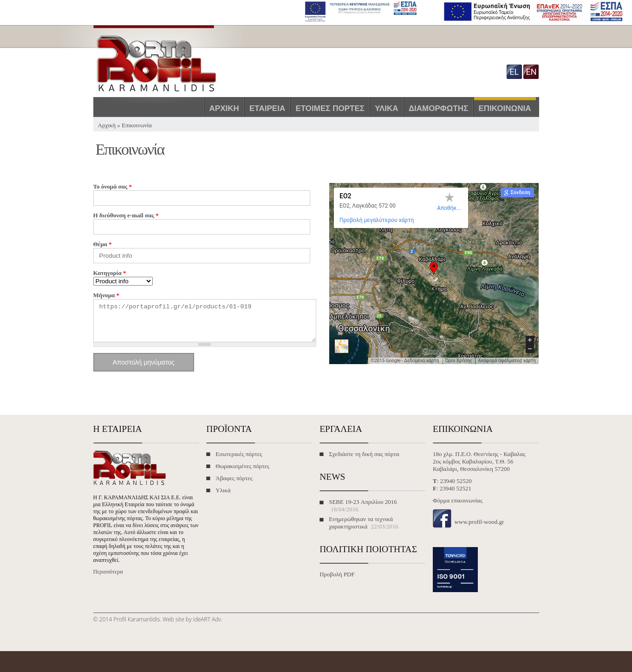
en (531, 72)
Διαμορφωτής (438, 108)
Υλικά (386, 108)
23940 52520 (456, 488)
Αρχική (224, 108)
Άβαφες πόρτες (234, 485)
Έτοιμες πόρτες (330, 108)
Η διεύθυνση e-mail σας (126, 215)
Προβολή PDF (337, 581)
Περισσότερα (108, 579)
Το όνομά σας (113, 186)
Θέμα (103, 244)
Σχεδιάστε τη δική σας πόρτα (364, 461)
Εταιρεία (267, 108)
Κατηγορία (110, 273)
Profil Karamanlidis (137, 626)
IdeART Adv (207, 626)
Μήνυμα (107, 295)
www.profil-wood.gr (479, 529)
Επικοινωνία (505, 108)
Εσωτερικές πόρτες (239, 461)
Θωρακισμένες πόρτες (242, 473)
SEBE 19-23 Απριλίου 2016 (363, 509)
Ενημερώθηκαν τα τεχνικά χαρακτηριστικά (361, 530)
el (514, 72)
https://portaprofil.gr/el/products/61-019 (205, 324)
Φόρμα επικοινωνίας (458, 507)
